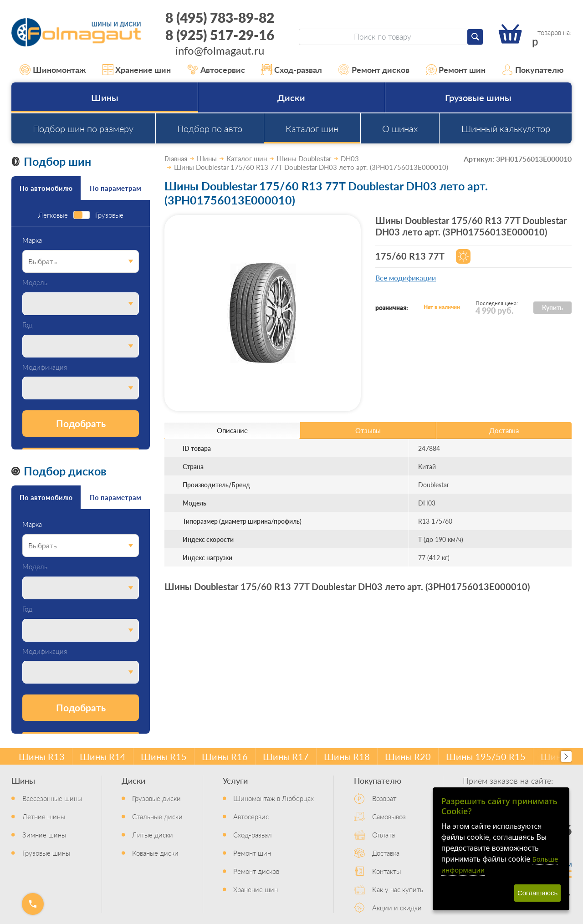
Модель (35, 283)
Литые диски (153, 835)
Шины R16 (225, 756)
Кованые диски (155, 853)
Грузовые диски (156, 798)
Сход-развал (292, 70)
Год (27, 325)
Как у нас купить (398, 889)
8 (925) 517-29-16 (220, 35)
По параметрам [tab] (115, 188)
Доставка (386, 853)
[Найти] (475, 37)
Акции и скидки (397, 907)
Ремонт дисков (374, 70)
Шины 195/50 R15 (486, 756)
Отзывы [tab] (368, 430)
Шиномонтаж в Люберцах (274, 798)
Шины (105, 97)
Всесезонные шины (52, 798)
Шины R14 (103, 756)
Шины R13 (42, 756)
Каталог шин (312, 128)
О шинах (400, 128)
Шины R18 (347, 756)
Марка (32, 240)
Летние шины (44, 816)
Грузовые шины (478, 97)
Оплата (384, 835)
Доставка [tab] (504, 430)
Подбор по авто (210, 128)
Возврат (384, 798)
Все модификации (406, 278)
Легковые (53, 215)
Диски (291, 97)
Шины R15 (164, 756)
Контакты (386, 871)
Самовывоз (389, 816)
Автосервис (216, 70)
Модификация (45, 367)
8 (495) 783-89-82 (220, 17)
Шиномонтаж (53, 70)
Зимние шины (44, 835)
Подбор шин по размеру (83, 128)
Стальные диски (157, 816)
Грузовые (109, 215)
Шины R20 (408, 756)
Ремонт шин (456, 70)
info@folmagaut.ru (220, 50)
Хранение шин (137, 70)
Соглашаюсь (537, 893)
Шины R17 (286, 756)
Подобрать (81, 423)
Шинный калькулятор (506, 128)
